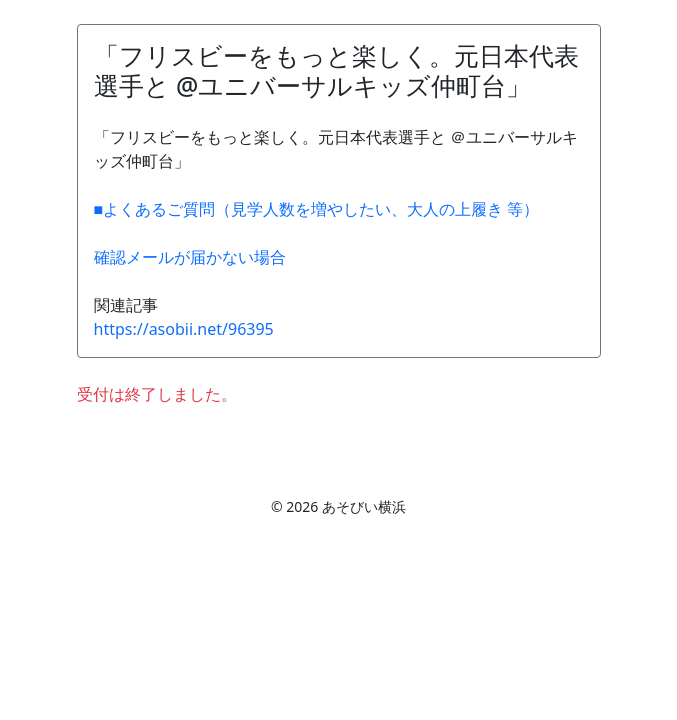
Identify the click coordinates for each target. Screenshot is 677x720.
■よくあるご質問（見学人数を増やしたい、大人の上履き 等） (317, 209)
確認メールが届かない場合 (190, 257)
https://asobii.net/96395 (184, 329)
